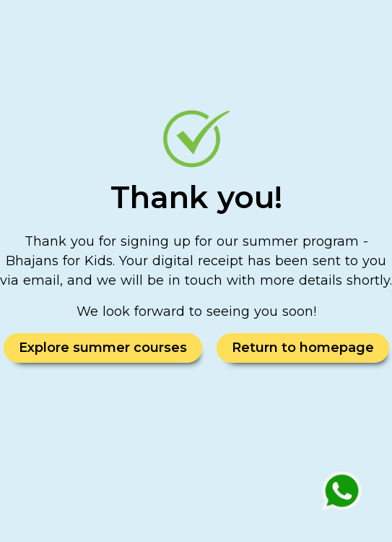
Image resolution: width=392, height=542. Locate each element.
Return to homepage (303, 348)
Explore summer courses (103, 348)
